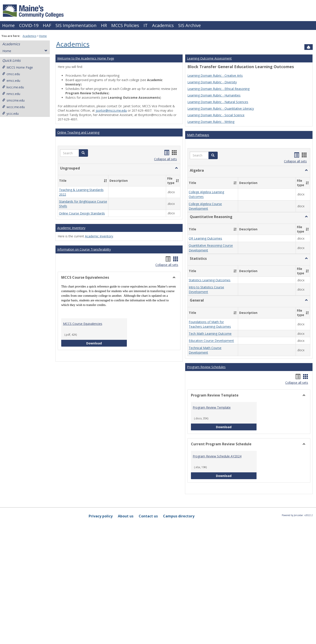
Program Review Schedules (206, 486)
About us (126, 635)
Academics (163, 25)
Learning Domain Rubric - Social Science (216, 115)
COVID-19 (29, 25)
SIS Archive (189, 25)
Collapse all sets (165, 159)
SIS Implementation (76, 25)
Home (8, 25)
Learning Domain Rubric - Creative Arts (215, 75)
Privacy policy (101, 635)
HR (104, 25)
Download (107, 367)
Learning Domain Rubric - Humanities (214, 95)
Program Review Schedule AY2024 (217, 575)
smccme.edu (13, 100)
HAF (47, 25)
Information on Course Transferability (84, 273)
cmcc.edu (11, 74)
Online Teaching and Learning (78, 132)
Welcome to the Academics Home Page (86, 58)
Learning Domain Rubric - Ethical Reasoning (218, 89)
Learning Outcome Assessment (209, 58)
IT (146, 25)
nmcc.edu (11, 94)
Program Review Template (212, 527)
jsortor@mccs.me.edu (111, 110)
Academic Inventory (71, 252)
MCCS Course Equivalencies (83, 348)
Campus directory (179, 635)
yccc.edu (10, 114)
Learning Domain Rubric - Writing (211, 122)
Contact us (148, 635)
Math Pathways (198, 135)
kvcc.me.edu (13, 87)
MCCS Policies (125, 25)
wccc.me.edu (13, 107)
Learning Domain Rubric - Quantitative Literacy (221, 108)
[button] (83, 153)
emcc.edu (11, 81)
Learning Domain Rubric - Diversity (212, 82)
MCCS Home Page (18, 67)
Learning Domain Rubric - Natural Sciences (218, 102)
